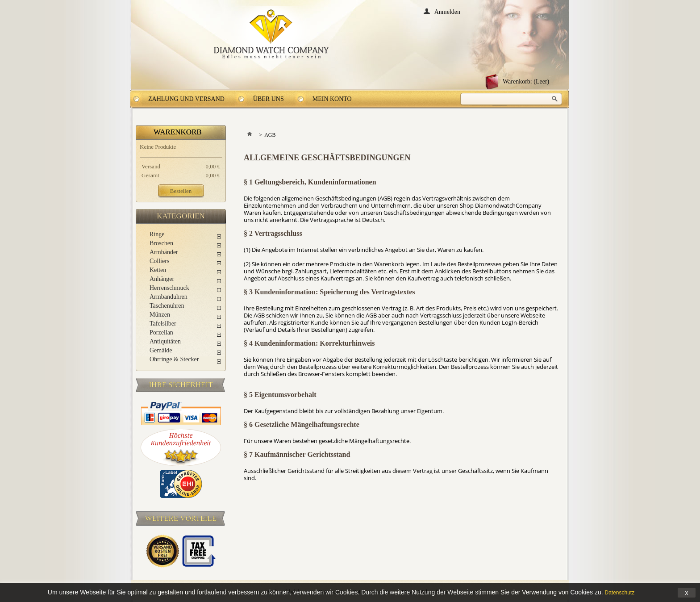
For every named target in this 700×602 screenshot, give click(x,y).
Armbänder (164, 252)
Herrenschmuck (169, 288)
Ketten (158, 270)
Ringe (157, 234)
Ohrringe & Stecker (174, 359)
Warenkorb (178, 132)
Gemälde (161, 350)
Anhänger (162, 279)
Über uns (269, 99)
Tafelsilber (163, 324)
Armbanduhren (169, 297)
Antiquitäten (165, 341)
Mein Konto (332, 99)
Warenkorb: (526, 82)
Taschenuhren (167, 306)
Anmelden (447, 11)
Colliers (159, 261)
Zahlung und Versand (186, 99)
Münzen (160, 315)
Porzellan (161, 332)
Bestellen (181, 191)
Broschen (161, 243)
